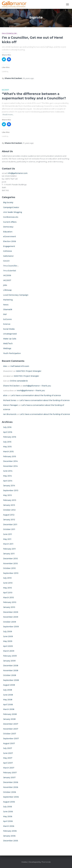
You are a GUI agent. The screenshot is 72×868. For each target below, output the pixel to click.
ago (28, 78)
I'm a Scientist (10, 271)
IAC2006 (7, 275)
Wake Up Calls (10, 339)
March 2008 (9, 709)
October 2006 (10, 792)
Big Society (8, 202)
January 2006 (9, 836)
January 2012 (9, 520)
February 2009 (10, 656)
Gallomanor (8, 256)
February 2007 (10, 773)
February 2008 (10, 714)
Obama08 (8, 309)
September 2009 (11, 627)
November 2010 (10, 563)
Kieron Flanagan (11, 405)
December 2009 (11, 612)
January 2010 (9, 607)
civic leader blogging (13, 212)
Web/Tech (8, 343)
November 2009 (11, 617)
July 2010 (7, 578)
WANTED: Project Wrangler (29, 371)
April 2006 (8, 821)
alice (5, 395)
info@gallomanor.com (17, 173)
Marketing (8, 300)
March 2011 (8, 544)
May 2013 (7, 495)
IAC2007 (5, 90)
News (6, 305)
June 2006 (8, 812)
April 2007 (8, 763)
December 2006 (11, 782)
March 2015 (8, 452)
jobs (5, 285)
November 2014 (10, 466)
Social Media (9, 329)
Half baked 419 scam (20, 366)
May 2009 (8, 641)
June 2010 (8, 583)
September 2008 (11, 680)
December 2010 (10, 559)
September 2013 (11, 490)
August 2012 (9, 515)
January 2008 (9, 719)
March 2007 (9, 768)
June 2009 (8, 636)
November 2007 (11, 729)
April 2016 (8, 432)
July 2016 (7, 427)
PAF (5, 314)
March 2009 (9, 651)
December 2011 (10, 525)
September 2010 (11, 573)
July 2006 (8, 807)
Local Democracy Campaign (16, 295)
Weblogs (7, 348)
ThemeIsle (46, 862)
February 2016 (10, 437)
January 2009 (9, 661)
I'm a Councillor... (10, 33)
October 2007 (10, 734)
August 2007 (9, 743)
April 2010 (8, 593)
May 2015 (7, 447)
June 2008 (8, 695)
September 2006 (11, 797)
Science (7, 324)
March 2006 (9, 826)
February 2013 (10, 500)
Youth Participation (12, 353)
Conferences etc (11, 217)
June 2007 (8, 753)
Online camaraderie (19, 381)
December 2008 (11, 666)
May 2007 (8, 758)
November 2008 (11, 670)
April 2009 (8, 646)
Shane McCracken (11, 386)
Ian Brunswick (10, 414)
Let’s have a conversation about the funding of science (36, 395)
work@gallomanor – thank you (37, 386)
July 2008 (8, 690)
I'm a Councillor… (11, 266)
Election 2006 (10, 241)
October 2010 (9, 568)
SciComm (7, 319)
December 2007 (11, 724)
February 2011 (9, 549)
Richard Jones (10, 400)
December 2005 (11, 841)
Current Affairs (10, 222)
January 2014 (9, 486)
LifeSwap (7, 290)
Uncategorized (10, 334)
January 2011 (9, 554)
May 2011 (7, 539)
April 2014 (8, 481)
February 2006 (10, 831)
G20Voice (7, 251)
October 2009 (10, 622)
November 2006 (11, 787)
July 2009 (8, 632)
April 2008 (8, 705)
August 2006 (9, 802)
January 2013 (9, 505)
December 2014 (10, 461)
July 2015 (7, 442)
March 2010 (8, 597)
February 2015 (10, 456)
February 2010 (10, 602)
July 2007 (8, 748)
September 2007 (11, 739)
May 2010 (7, 588)
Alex (5, 366)
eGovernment (10, 236)
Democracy (8, 227)
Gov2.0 (6, 261)
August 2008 (9, 685)
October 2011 (9, 529)
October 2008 (10, 675)
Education (8, 232)
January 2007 (9, 777)
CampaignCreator (11, 207)
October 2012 (9, 510)
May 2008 (8, 700)
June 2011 (8, 534)
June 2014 (8, 471)
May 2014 (7, 476)
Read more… (8, 114)
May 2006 (8, 816)
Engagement (9, 246)
